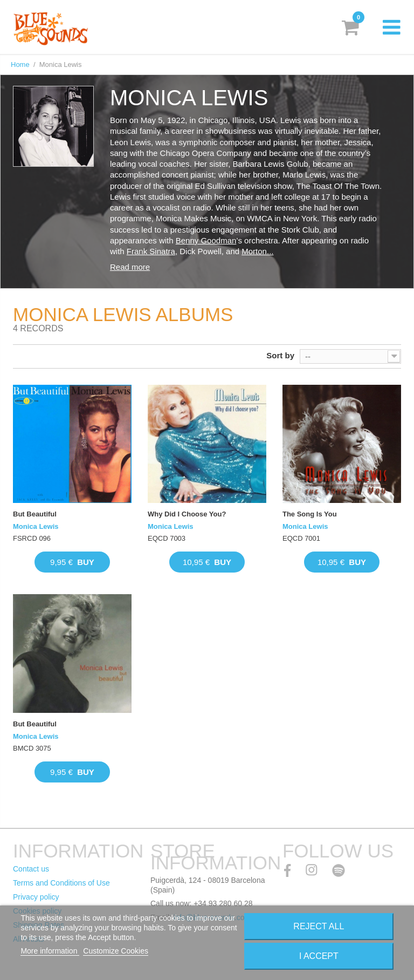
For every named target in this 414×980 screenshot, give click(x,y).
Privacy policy (36, 897)
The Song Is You (310, 514)
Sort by (280, 355)
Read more (130, 267)
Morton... (257, 251)
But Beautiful (35, 514)
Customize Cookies (116, 951)
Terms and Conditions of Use (61, 883)
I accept (319, 956)
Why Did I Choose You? (187, 514)
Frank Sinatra (151, 251)
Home (20, 64)
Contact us (31, 869)
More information (50, 951)
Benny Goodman (206, 240)
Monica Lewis (36, 526)
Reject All (319, 926)
